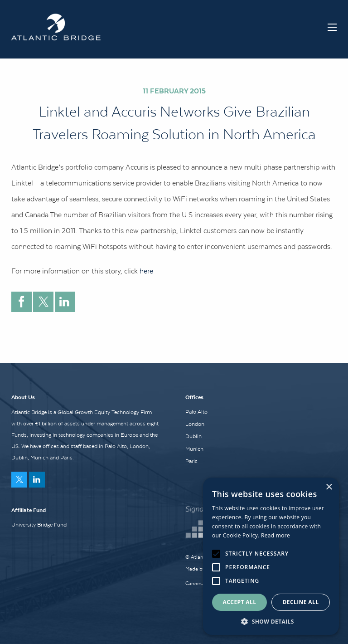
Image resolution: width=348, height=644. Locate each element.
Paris (191, 461)
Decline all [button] (301, 602)
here (146, 271)
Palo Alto (196, 412)
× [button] (329, 487)
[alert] (271, 556)
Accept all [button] (240, 602)
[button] (271, 621)
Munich (194, 449)
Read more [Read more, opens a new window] (275, 535)
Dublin (193, 436)
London (195, 424)
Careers (194, 583)
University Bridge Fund (39, 525)
